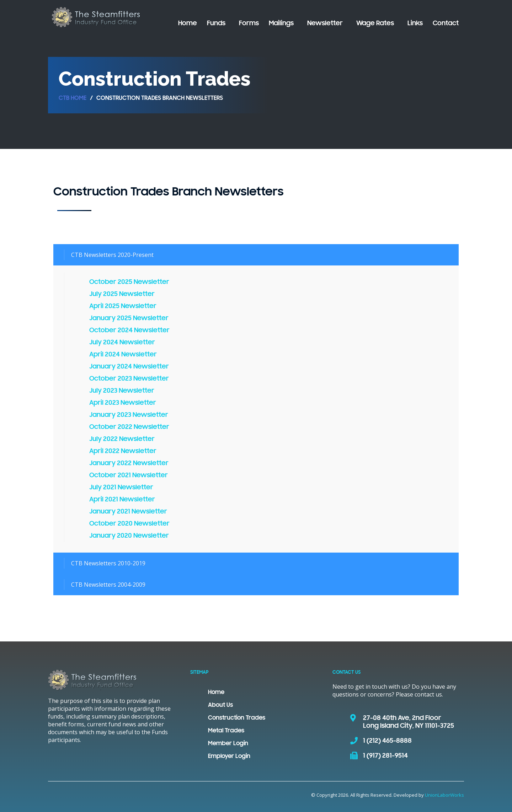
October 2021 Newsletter (129, 475)
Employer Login (229, 757)
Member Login (228, 744)
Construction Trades (237, 718)
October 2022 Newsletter (129, 427)
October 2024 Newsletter (129, 330)
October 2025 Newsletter (129, 282)
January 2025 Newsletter (129, 318)
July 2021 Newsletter (121, 488)
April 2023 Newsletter (123, 403)
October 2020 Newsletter (129, 524)
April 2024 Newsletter (123, 355)
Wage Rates (375, 23)
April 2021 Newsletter (122, 500)
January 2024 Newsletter (129, 367)
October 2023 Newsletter (129, 379)
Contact (446, 23)
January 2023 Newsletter (129, 415)
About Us (220, 705)
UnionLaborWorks (444, 795)
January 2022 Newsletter (129, 463)
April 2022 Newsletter (123, 451)
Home (188, 23)
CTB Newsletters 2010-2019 (108, 563)
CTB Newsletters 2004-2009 (108, 585)
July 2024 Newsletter (122, 343)
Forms (249, 23)
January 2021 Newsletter (128, 512)
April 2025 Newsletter (123, 306)
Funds (216, 23)
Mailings (281, 23)
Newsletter (325, 23)
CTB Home (73, 98)
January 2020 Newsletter (129, 536)
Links (415, 23)
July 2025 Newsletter (122, 294)
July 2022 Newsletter (122, 439)
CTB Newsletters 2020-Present (112, 255)
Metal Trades (226, 731)
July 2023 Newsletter (122, 391)
